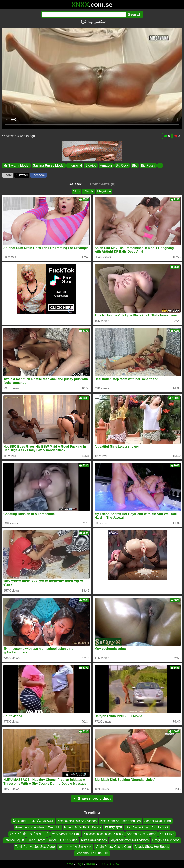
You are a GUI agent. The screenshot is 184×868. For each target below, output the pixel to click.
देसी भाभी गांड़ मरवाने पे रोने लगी (29, 834)
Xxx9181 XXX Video (63, 840)
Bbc (135, 165)
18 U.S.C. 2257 (109, 864)
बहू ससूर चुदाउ (113, 827)
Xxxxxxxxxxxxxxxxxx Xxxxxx (103, 834)
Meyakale (104, 191)
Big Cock (122, 165)
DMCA (91, 864)
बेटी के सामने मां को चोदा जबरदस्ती (33, 821)
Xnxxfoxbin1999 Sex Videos (77, 821)
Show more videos (92, 799)
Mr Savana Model (16, 165)
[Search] (84, 14)
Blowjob (91, 165)
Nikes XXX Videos (94, 840)
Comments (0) (103, 184)
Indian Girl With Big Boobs (83, 827)
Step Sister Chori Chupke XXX (147, 827)
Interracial (75, 165)
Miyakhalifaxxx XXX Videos (130, 840)
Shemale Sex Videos (142, 834)
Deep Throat (37, 840)
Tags (79, 864)
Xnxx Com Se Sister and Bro (120, 821)
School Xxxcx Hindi (158, 821)
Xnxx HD (54, 827)
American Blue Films (30, 827)
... (160, 165)
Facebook (39, 175)
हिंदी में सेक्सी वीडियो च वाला (75, 846)
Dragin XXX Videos (166, 840)
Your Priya (167, 834)
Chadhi (89, 191)
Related (76, 184)
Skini (77, 191)
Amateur (106, 165)
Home (69, 864)
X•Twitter (22, 175)
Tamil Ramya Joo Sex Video (35, 846)
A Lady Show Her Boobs (152, 846)
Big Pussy (148, 165)
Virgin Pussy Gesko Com (113, 846)
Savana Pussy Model (49, 165)
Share (8, 175)
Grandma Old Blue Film (92, 853)
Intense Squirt (14, 840)
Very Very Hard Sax (66, 834)
